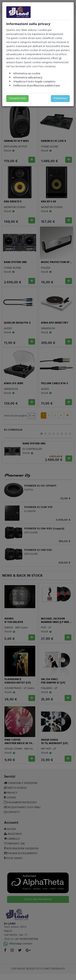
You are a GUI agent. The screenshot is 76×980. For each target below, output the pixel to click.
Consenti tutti (17, 98)
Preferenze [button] (60, 98)
